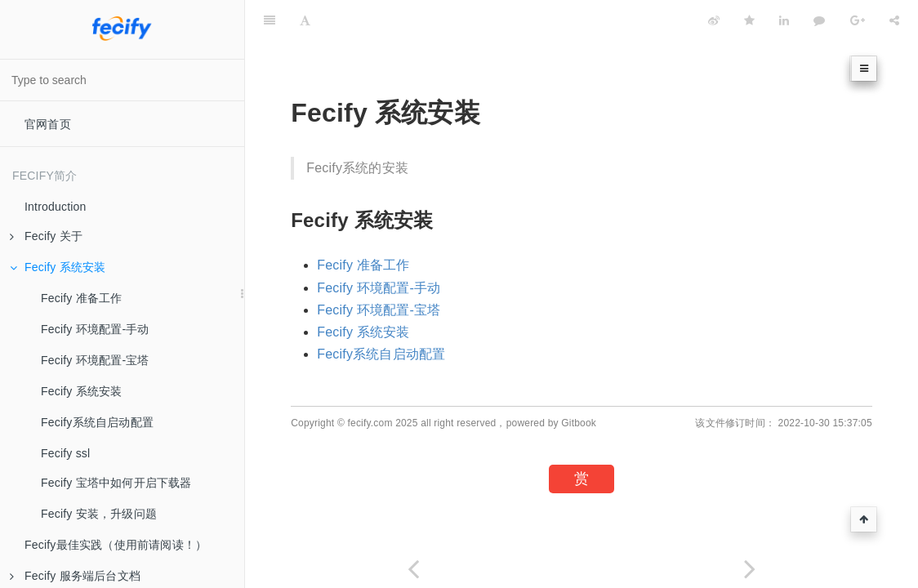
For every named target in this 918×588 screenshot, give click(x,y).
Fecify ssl (65, 453)
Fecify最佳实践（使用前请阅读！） (116, 545)
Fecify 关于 (46, 236)
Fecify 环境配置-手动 (95, 329)
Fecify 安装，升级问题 (99, 514)
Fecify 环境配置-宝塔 (95, 360)
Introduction (56, 207)
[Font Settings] (305, 20)
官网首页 (48, 124)
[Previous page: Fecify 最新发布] (413, 569)
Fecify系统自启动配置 (97, 422)
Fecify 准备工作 (81, 298)
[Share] (894, 20)
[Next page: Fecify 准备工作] (750, 569)
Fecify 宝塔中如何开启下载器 (116, 483)
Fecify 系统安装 (58, 267)
